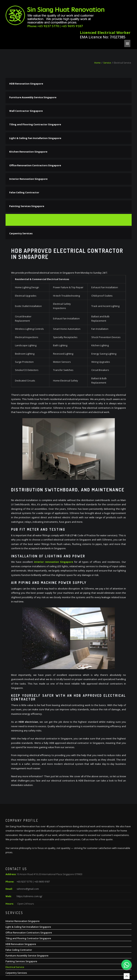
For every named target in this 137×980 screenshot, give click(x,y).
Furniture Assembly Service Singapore (33, 73)
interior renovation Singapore (54, 538)
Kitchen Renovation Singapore (28, 127)
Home (97, 38)
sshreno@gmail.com (28, 865)
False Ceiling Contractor (24, 168)
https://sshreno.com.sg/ (29, 872)
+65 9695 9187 (42, 857)
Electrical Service (20, 195)
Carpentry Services (21, 209)
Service (107, 38)
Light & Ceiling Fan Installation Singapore (35, 114)
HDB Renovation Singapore (26, 59)
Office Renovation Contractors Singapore (35, 141)
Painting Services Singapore (27, 182)
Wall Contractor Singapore (26, 86)
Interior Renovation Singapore (28, 154)
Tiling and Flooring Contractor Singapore (35, 100)
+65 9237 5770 (24, 857)
